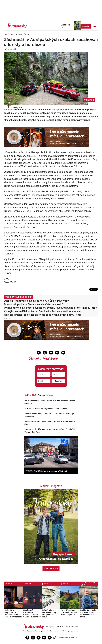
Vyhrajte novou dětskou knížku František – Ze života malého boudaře (42, 311)
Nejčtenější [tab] (30, 395)
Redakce (73, 637)
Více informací (51, 568)
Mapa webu (63, 637)
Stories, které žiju (88, 584)
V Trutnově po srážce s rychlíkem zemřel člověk (46, 409)
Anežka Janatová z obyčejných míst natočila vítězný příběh (88, 613)
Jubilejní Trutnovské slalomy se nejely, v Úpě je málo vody (36, 301)
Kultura (10, 584)
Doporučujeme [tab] (45, 395)
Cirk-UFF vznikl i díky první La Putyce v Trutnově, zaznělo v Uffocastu (13, 613)
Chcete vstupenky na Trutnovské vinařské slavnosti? (33, 304)
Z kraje (47, 584)
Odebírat (58, 381)
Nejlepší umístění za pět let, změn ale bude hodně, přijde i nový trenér (43, 315)
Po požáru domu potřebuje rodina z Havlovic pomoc (69, 612)
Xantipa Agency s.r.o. (72, 631)
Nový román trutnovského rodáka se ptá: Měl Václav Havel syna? (32, 613)
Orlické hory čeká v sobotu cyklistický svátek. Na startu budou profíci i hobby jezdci (51, 308)
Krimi (13, 34)
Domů (6, 34)
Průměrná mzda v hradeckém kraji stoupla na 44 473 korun (50, 613)
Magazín (85, 26)
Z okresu (67, 584)
